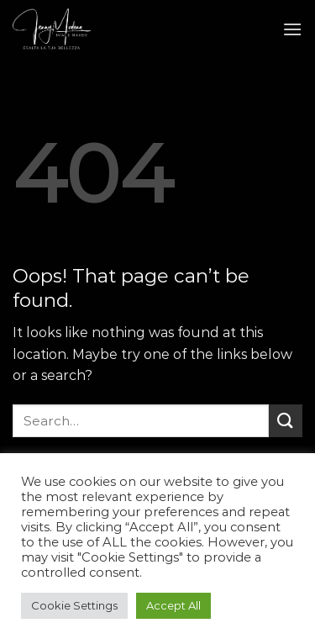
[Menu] (292, 29)
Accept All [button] (173, 605)
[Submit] (286, 421)
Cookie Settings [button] (74, 605)
